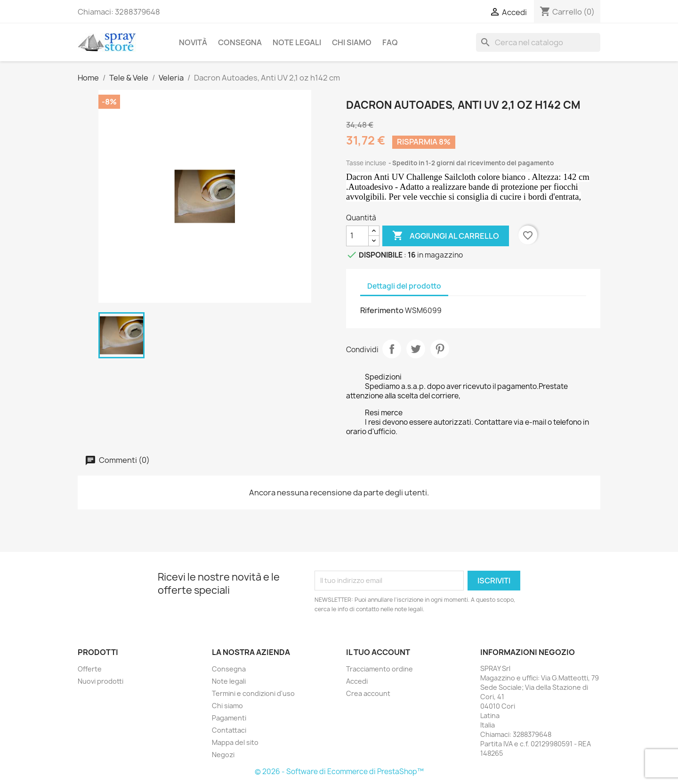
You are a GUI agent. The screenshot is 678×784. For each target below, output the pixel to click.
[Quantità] (357, 236)
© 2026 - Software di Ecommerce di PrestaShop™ (339, 772)
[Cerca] (538, 42)
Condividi (392, 349)
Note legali (297, 42)
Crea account (368, 693)
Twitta (416, 349)
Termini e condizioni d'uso (253, 693)
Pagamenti (229, 718)
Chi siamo (352, 42)
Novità (193, 42)
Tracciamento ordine (379, 669)
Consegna (240, 42)
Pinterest (440, 349)
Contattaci (229, 730)
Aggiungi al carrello (446, 236)
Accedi (357, 681)
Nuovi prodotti (101, 681)
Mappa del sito (235, 742)
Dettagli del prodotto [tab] (404, 286)
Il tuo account (378, 652)
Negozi (223, 755)
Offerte (90, 669)
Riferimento (382, 310)
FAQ (390, 42)
